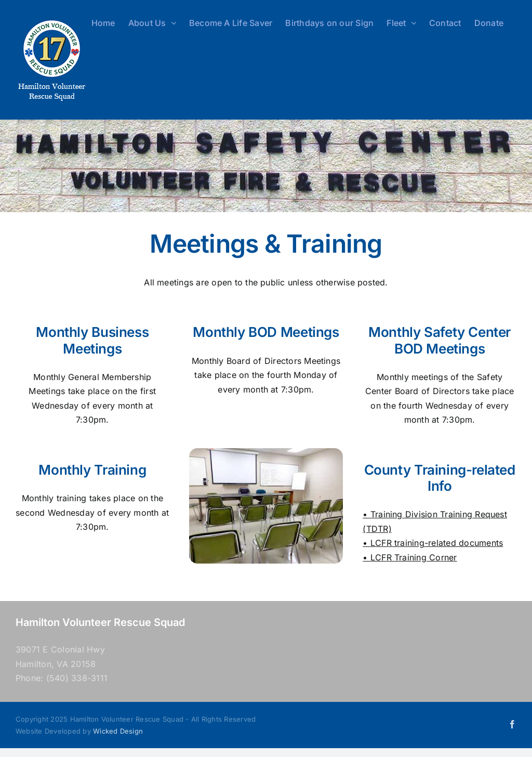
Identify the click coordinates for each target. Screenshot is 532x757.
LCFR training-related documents (437, 543)
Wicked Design (118, 731)
